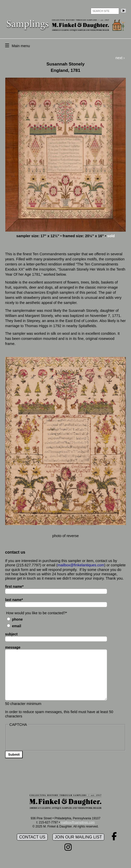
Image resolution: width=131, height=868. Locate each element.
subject (11, 634)
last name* (14, 600)
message (13, 647)
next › (120, 58)
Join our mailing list (78, 837)
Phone (17, 619)
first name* (14, 586)
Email (17, 626)
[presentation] (48, 738)
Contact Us (32, 837)
